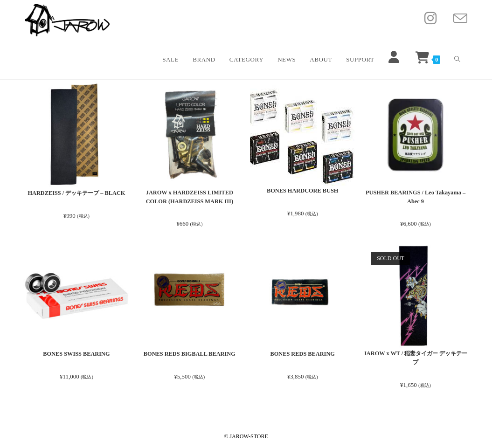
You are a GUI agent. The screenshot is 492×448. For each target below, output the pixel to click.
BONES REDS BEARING (303, 355)
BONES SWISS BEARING (76, 355)
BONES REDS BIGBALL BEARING (189, 355)
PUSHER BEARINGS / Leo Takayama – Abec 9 (416, 197)
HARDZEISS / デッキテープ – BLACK (76, 193)
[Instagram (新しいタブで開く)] (430, 18)
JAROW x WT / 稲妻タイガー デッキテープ (416, 359)
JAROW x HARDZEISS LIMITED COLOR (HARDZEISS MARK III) (190, 197)
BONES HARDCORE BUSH (303, 190)
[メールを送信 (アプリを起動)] (460, 19)
